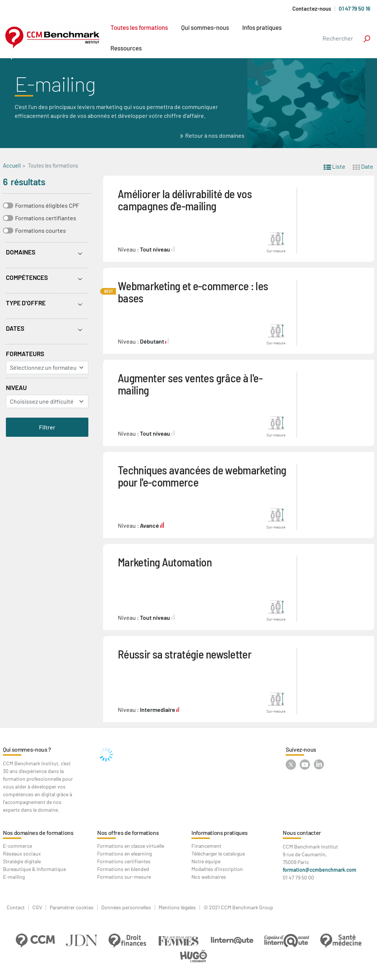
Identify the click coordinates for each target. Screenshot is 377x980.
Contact (16, 907)
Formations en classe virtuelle (131, 846)
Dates (15, 328)
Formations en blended (123, 869)
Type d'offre (26, 303)
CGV (37, 907)
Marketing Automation (165, 562)
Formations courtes (40, 230)
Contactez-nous (312, 9)
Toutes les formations (139, 27)
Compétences (27, 277)
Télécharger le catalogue (218, 853)
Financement (206, 846)
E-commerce (17, 846)
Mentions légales (177, 907)
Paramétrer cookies (72, 907)
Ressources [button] (126, 48)
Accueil (12, 165)
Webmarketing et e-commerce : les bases (193, 292)
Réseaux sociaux (22, 853)
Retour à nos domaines (215, 135)
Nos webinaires (209, 877)
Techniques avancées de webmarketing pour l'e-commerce (202, 476)
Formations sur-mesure (124, 877)
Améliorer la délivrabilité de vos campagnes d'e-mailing (185, 200)
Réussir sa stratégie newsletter (185, 654)
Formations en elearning (124, 853)
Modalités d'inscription (217, 869)
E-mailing (14, 877)
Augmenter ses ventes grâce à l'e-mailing (190, 384)
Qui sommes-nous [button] (205, 27)
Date (363, 166)
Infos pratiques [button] (262, 27)
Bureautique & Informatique (34, 869)
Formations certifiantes (46, 218)
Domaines (21, 252)
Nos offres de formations (128, 833)
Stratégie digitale (22, 861)
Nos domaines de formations (38, 833)
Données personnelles (126, 907)
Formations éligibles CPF (47, 205)
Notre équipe (206, 861)
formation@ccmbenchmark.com (320, 870)
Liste (334, 166)
